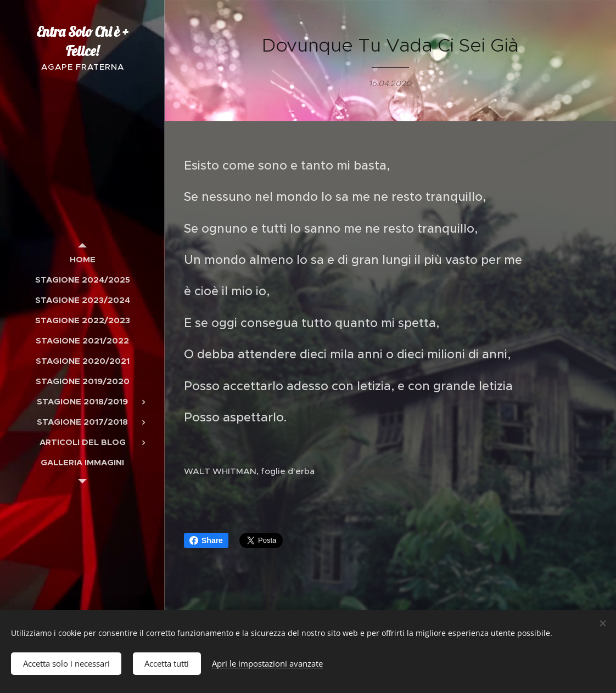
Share (206, 540)
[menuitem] (82, 259)
